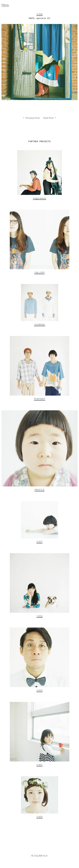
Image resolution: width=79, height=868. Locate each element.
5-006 (39, 616)
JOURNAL (40, 324)
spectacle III (43, 18)
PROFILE (39, 490)
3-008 (39, 14)
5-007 (39, 542)
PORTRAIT (40, 399)
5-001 (39, 765)
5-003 (39, 817)
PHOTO (31, 18)
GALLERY (39, 272)
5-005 (39, 690)
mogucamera (39, 198)
